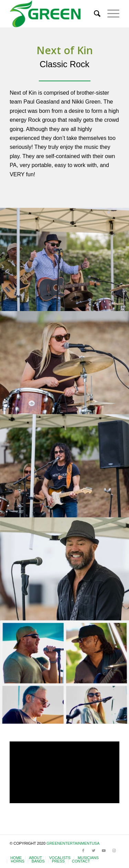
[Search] (94, 14)
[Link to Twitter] (94, 851)
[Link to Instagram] (114, 851)
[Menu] (110, 14)
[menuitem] (94, 14)
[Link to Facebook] (83, 851)
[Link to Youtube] (104, 851)
